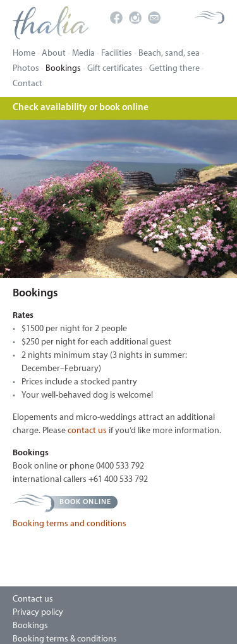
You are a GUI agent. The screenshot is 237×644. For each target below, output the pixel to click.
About (54, 54)
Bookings (63, 69)
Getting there (174, 69)
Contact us (33, 599)
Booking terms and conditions (70, 524)
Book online (85, 502)
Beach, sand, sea (169, 54)
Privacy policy (38, 613)
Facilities (117, 54)
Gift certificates (115, 69)
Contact (27, 84)
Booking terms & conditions (65, 639)
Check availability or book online (81, 108)
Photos (26, 69)
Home (24, 54)
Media (83, 54)
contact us (87, 431)
